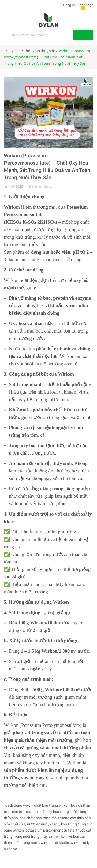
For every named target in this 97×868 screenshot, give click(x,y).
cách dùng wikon (19, 805)
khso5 (55, 824)
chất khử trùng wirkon (52, 805)
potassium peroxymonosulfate (50, 830)
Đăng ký (69, 5)
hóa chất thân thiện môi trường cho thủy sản (55, 818)
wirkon (61, 836)
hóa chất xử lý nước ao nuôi (26, 824)
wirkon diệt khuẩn (55, 843)
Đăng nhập (85, 5)
